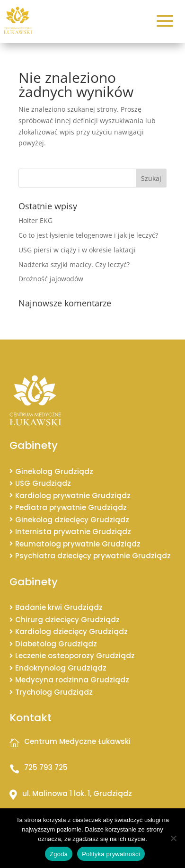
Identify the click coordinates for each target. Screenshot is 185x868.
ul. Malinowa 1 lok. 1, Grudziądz (77, 793)
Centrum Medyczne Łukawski (77, 741)
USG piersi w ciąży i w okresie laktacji (77, 250)
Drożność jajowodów (51, 279)
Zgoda (59, 854)
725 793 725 (46, 767)
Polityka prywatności (111, 854)
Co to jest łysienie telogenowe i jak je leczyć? (88, 235)
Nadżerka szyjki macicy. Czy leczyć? (74, 264)
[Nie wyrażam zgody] (173, 838)
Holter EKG (35, 220)
